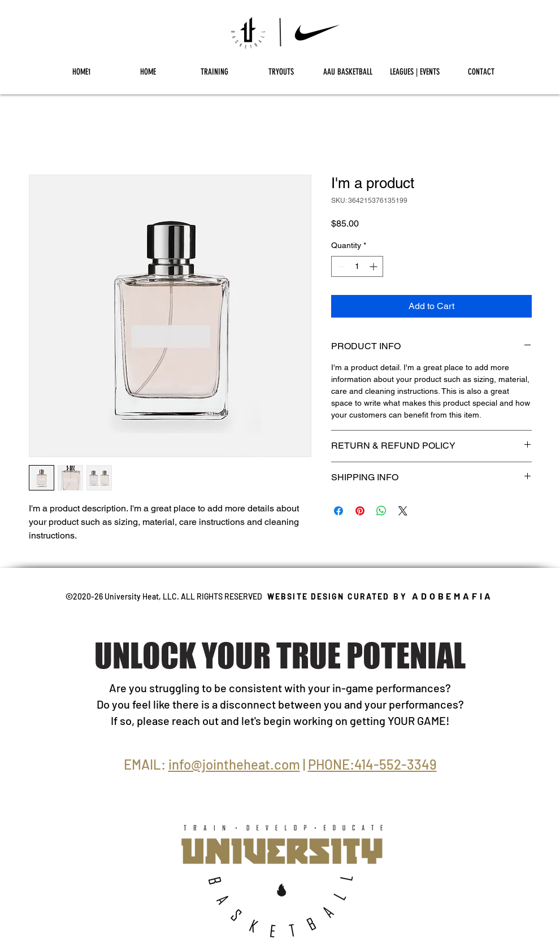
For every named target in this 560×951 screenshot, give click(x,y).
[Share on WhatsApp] (381, 511)
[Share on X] (403, 511)
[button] (215, 72)
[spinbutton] (357, 266)
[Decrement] (340, 266)
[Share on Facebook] (338, 511)
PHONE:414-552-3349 (372, 764)
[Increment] (374, 266)
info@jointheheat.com (234, 764)
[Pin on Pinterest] (360, 511)
